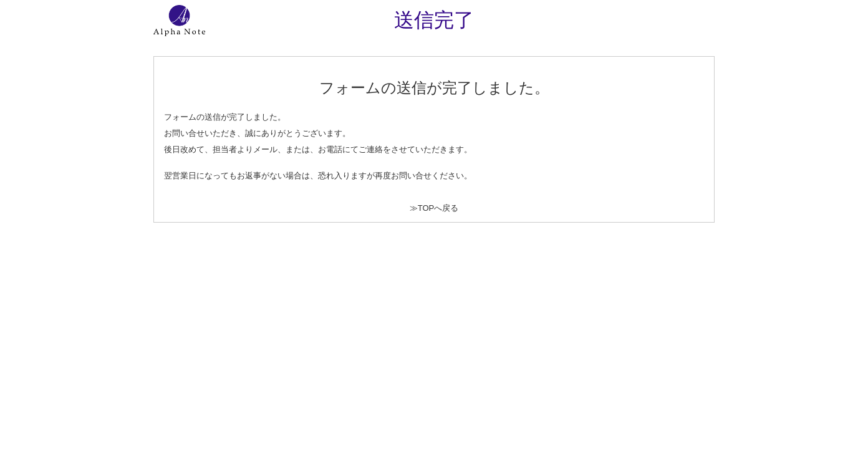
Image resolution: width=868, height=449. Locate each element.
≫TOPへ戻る (434, 208)
